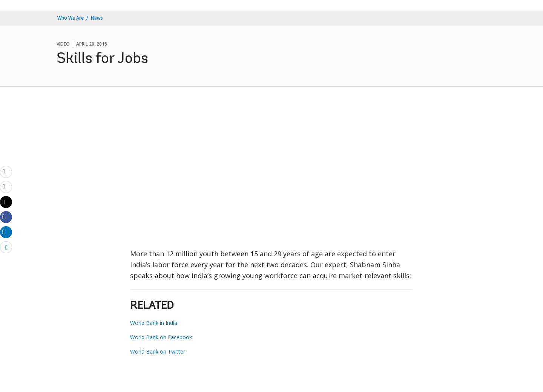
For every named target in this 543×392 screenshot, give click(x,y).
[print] (6, 187)
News (97, 18)
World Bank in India (154, 323)
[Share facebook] (6, 217)
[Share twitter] (6, 202)
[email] (6, 171)
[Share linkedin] (6, 232)
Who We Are (71, 18)
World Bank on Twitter (158, 351)
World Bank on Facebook (161, 337)
